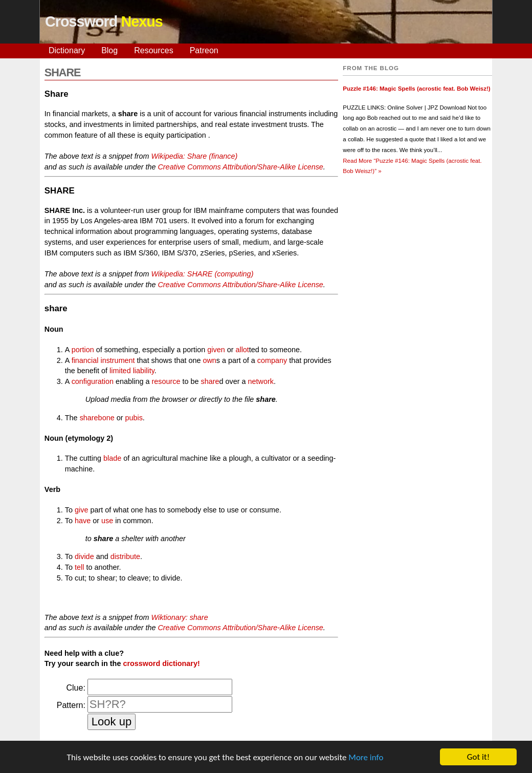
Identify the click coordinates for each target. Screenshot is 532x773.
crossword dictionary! (161, 663)
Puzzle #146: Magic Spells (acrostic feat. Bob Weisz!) (416, 89)
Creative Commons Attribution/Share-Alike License (240, 167)
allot (242, 350)
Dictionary (67, 50)
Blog (109, 50)
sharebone (97, 418)
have (83, 521)
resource (166, 381)
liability (144, 371)
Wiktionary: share (180, 617)
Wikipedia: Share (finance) (195, 156)
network (260, 381)
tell (79, 567)
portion (83, 350)
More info (366, 757)
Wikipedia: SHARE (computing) (203, 274)
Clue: (75, 688)
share (210, 381)
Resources (153, 50)
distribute (125, 556)
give (81, 510)
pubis (134, 418)
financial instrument (103, 360)
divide (84, 556)
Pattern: (71, 705)
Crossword (104, 22)
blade (112, 458)
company (272, 360)
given (216, 350)
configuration (93, 381)
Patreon (204, 50)
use (107, 521)
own (209, 360)
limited (120, 371)
